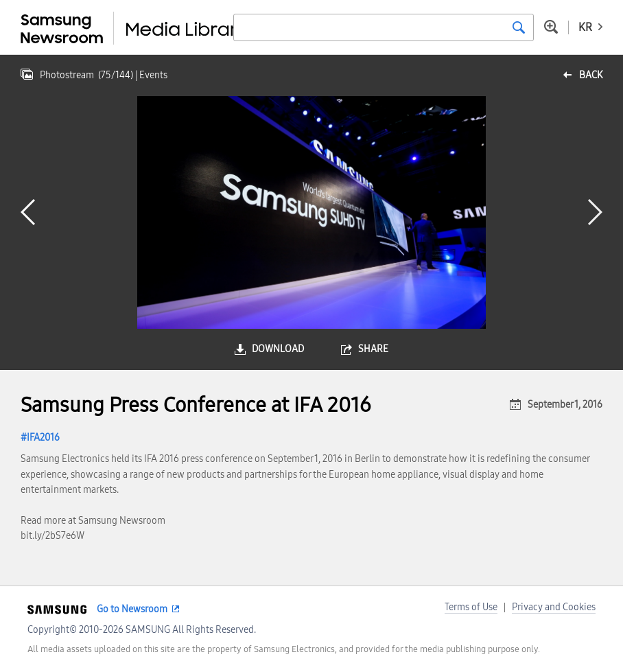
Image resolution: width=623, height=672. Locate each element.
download (278, 349)
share (373, 349)
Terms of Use (471, 607)
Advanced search (551, 27)
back (591, 75)
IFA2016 (43, 438)
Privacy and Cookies (554, 607)
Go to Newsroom (132, 609)
